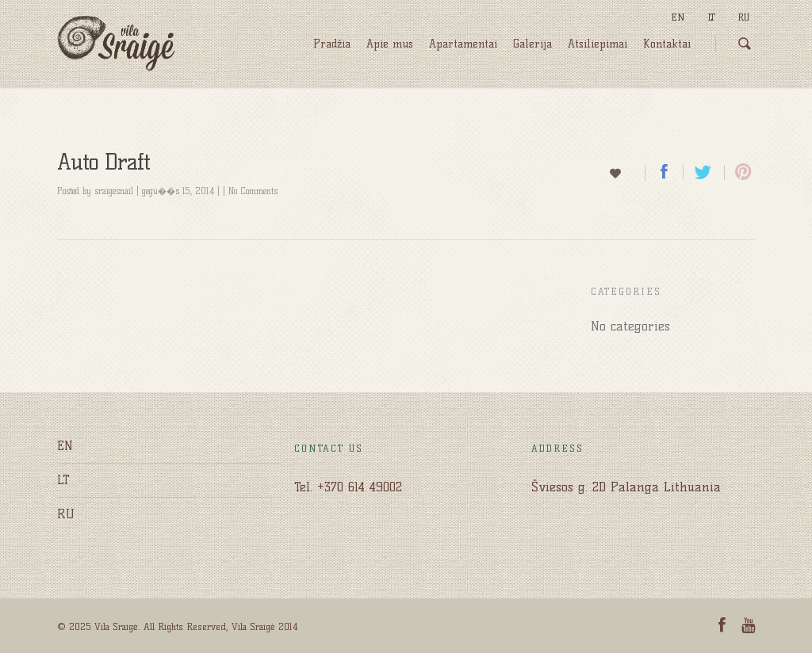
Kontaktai (667, 44)
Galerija (532, 44)
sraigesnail (114, 191)
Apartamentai (463, 44)
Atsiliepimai (598, 44)
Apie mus (390, 44)
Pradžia (332, 44)
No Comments (253, 191)
